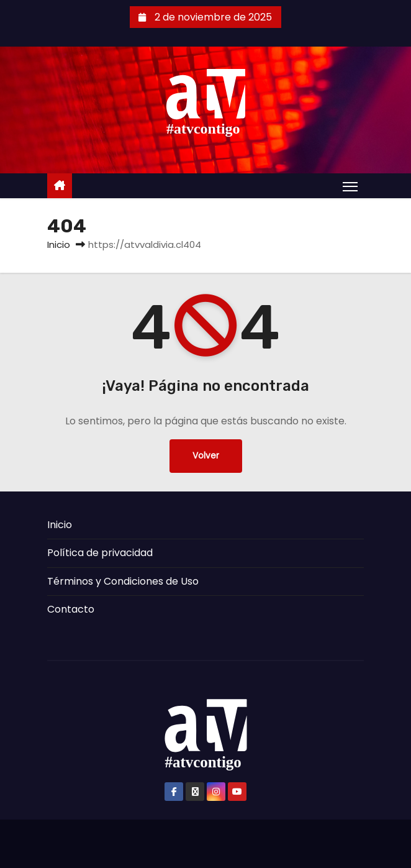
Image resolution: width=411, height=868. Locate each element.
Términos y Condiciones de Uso (123, 581)
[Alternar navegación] (350, 186)
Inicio (59, 244)
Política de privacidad (100, 553)
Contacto (71, 609)
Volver (206, 456)
